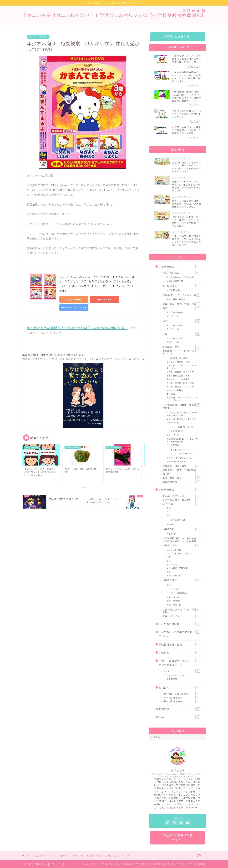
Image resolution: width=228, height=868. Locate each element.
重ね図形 (171, 394)
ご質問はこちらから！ (178, 37)
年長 (181, 334)
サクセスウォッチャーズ (182, 450)
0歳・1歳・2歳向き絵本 (38, 37)
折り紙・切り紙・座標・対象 (180, 383)
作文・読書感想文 (179, 593)
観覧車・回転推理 (175, 390)
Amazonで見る (74, 300)
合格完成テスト (178, 431)
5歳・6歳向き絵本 (181, 701)
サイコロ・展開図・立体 (178, 362)
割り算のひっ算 (178, 520)
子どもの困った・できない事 (180, 277)
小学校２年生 (181, 580)
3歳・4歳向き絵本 (181, 698)
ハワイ (181, 671)
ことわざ (175, 589)
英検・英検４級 (174, 605)
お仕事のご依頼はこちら (35, 864)
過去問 (181, 474)
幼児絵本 (179, 688)
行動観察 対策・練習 (181, 466)
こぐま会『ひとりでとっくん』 (181, 419)
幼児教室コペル (174, 290)
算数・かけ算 (173, 597)
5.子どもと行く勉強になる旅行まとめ (179, 634)
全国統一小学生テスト (181, 496)
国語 (169, 508)
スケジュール (173, 316)
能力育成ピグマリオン (177, 462)
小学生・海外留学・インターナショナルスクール (179, 663)
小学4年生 (181, 504)
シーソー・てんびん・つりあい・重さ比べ (182, 367)
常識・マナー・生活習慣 (178, 379)
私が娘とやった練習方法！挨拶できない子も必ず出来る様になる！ (77, 328)
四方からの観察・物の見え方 (180, 372)
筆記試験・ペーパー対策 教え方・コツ (181, 352)
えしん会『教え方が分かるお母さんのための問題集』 (182, 414)
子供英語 (179, 653)
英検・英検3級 (173, 601)
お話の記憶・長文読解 (177, 358)
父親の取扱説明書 (175, 281)
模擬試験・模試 (181, 347)
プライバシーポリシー (61, 864)
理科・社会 (172, 564)
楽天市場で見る (105, 300)
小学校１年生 (181, 545)
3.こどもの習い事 (179, 624)
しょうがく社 (173, 423)
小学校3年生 (181, 529)
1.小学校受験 (179, 267)
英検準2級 (171, 534)
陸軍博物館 (172, 679)
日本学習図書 (173, 445)
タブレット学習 (174, 550)
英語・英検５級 (174, 576)
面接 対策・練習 (181, 478)
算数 (169, 515)
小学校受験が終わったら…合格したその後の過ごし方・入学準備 (181, 540)
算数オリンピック (181, 616)
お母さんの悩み (181, 273)
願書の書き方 (181, 482)
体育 (169, 557)
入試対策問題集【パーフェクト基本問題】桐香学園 (182, 440)
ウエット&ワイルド (176, 675)
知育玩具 (179, 709)
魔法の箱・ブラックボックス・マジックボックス (182, 399)
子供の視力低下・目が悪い (181, 500)
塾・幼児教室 (181, 286)
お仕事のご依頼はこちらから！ (178, 838)
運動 (179, 717)
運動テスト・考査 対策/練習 (181, 470)
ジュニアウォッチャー (181, 454)
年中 (181, 308)
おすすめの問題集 (175, 313)
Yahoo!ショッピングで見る (74, 308)
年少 (181, 321)
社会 (169, 512)
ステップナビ (173, 435)
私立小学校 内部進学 (177, 568)
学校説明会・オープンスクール (181, 295)
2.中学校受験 (179, 490)
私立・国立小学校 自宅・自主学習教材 (181, 611)
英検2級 (170, 524)
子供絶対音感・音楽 (179, 645)
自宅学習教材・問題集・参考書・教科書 (181, 406)
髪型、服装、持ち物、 (177, 299)
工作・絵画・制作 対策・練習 (181, 304)
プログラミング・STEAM (178, 553)
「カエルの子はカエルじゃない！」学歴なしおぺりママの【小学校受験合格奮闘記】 (114, 15)
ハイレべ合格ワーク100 (182, 427)
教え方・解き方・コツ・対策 (180, 387)
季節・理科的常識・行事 (178, 376)
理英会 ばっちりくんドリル (180, 458)
